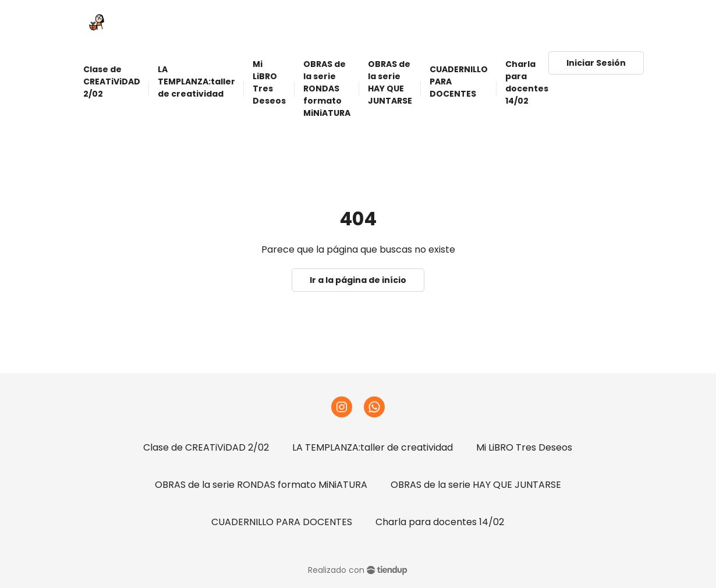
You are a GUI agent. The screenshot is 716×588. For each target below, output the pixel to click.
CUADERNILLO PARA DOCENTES (282, 522)
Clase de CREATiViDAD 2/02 (206, 447)
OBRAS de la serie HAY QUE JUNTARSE (476, 485)
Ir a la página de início (358, 280)
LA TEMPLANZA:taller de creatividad (373, 447)
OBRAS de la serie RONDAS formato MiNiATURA (261, 485)
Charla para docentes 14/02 (440, 522)
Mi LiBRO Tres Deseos (524, 447)
